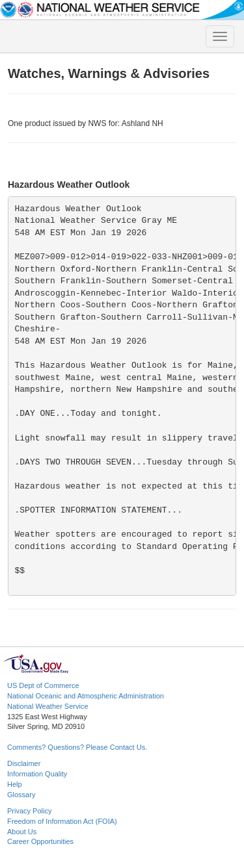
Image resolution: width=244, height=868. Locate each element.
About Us (22, 832)
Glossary (21, 795)
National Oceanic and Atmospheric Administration (86, 696)
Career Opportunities (40, 841)
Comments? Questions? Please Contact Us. (77, 747)
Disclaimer (24, 763)
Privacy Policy (29, 811)
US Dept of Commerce (43, 685)
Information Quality (37, 774)
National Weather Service (48, 706)
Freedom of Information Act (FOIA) (62, 821)
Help (15, 784)
